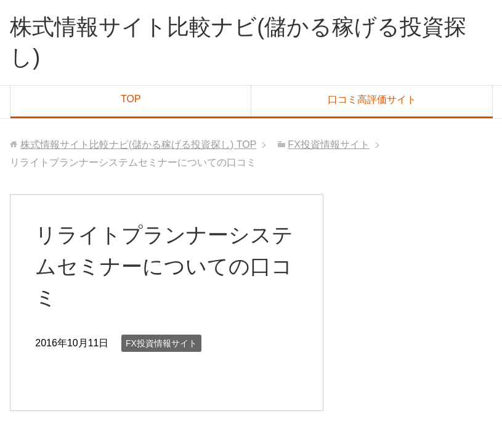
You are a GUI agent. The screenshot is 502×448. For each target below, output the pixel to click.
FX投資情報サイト (161, 343)
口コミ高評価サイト (372, 100)
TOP (131, 99)
